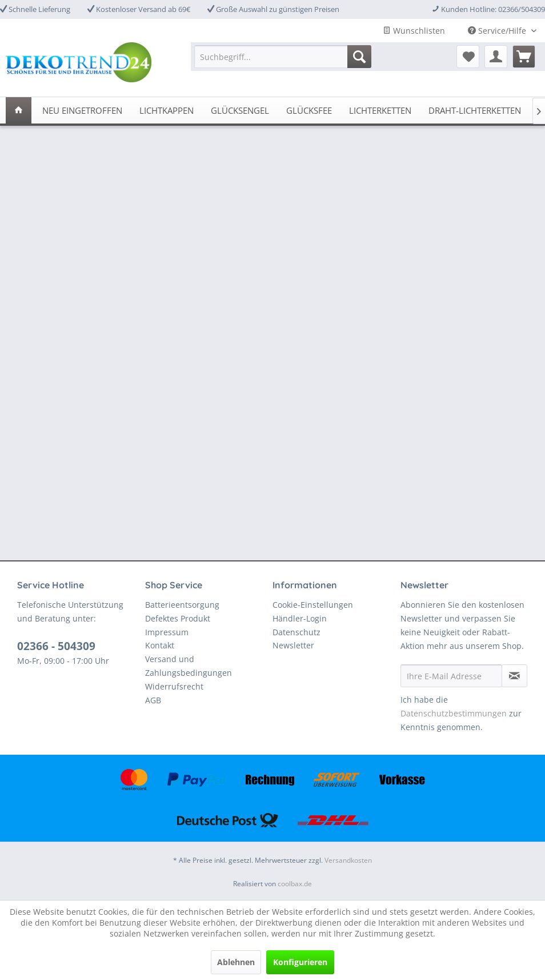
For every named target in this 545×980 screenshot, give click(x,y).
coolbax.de (295, 884)
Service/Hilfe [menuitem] (498, 31)
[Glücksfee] (309, 110)
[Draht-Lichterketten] (475, 110)
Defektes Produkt (178, 618)
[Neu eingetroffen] (82, 110)
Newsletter (293, 645)
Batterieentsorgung (182, 605)
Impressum (167, 632)
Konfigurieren (300, 962)
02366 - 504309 (56, 646)
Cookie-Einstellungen (313, 605)
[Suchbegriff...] (283, 57)
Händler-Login (300, 618)
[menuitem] (283, 57)
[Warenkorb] (524, 57)
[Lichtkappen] (167, 110)
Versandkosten (348, 860)
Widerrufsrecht (174, 686)
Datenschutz (296, 632)
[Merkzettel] (468, 57)
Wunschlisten (414, 31)
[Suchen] (359, 57)
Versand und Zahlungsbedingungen (189, 666)
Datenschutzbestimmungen (454, 713)
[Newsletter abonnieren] (514, 676)
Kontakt (160, 645)
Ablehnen (236, 962)
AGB (153, 700)
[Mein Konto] (496, 57)
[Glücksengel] (240, 110)
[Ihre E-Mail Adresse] (452, 676)
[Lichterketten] (380, 110)
